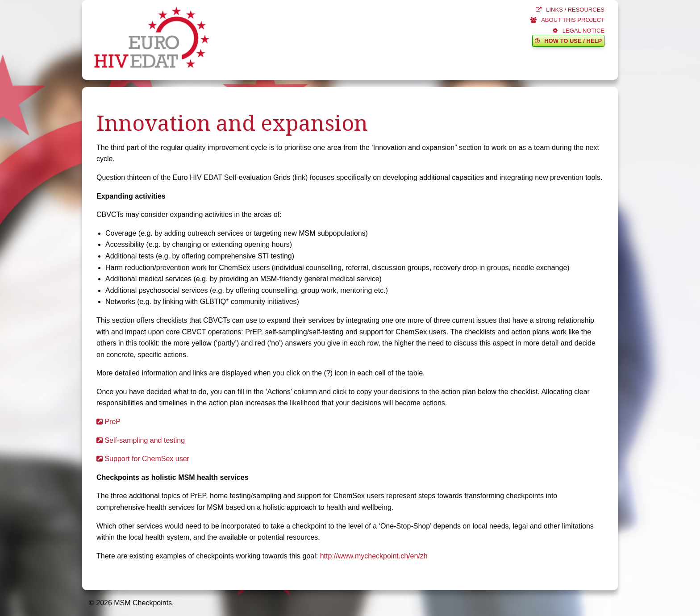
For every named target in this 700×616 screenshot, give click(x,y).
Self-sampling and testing (141, 440)
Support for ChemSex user (143, 459)
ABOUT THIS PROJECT (567, 20)
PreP (108, 422)
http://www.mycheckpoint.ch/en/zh (374, 556)
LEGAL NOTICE (579, 31)
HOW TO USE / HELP (568, 41)
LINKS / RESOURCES (570, 10)
